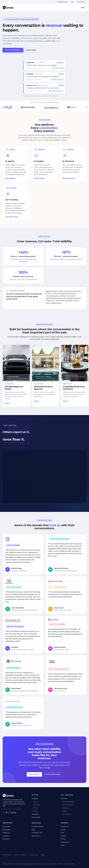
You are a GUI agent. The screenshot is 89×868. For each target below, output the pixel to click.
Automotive (7, 826)
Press (63, 833)
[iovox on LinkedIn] (12, 813)
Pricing (63, 839)
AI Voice (35, 802)
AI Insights (35, 814)
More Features (66, 814)
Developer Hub (37, 833)
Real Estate (6, 830)
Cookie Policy (34, 855)
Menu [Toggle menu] (83, 8)
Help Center (36, 836)
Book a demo (31, 50)
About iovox (65, 826)
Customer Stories (38, 826)
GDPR (42, 855)
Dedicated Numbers (68, 802)
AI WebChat (37, 805)
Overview (64, 799)
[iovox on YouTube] (15, 813)
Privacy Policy (7, 855)
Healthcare (6, 833)
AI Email (35, 811)
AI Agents (35, 799)
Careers (63, 830)
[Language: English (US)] (81, 2)
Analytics (65, 811)
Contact (63, 836)
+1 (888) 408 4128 (61, 2)
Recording (65, 808)
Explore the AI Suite (13, 50)
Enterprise (6, 839)
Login (72, 2)
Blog (33, 830)
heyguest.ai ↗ (65, 842)
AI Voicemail (36, 817)
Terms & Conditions (20, 855)
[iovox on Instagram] (9, 813)
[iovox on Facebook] (6, 813)
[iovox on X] (3, 813)
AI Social (36, 808)
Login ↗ (63, 845)
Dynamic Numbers (68, 805)
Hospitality (6, 836)
